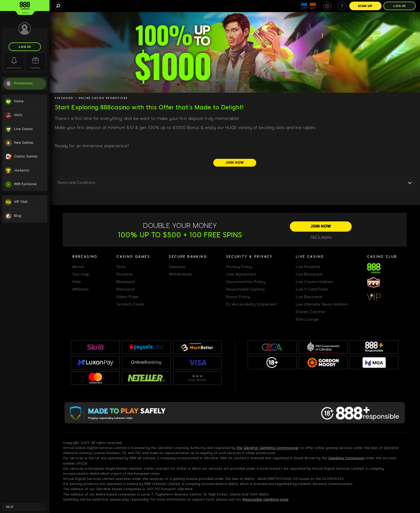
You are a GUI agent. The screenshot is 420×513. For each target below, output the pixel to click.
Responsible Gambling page (266, 500)
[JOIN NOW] (235, 163)
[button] (235, 184)
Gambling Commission (346, 458)
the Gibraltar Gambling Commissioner (268, 448)
